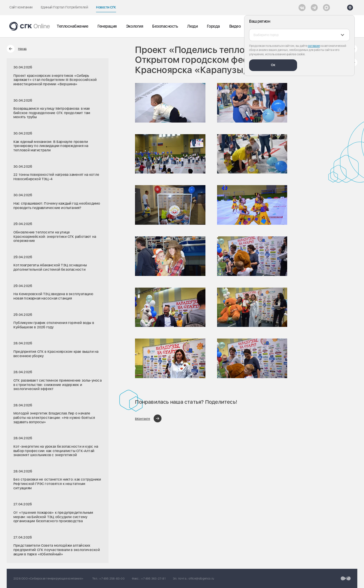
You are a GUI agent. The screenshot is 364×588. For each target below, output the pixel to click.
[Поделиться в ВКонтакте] (148, 418)
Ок (273, 65)
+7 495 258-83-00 (112, 578)
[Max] (326, 8)
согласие (314, 46)
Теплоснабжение (72, 26)
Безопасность (165, 26)
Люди (192, 26)
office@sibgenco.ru (201, 578)
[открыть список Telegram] (314, 8)
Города (213, 26)
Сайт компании (21, 7)
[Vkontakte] (302, 8)
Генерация (107, 26)
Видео (235, 26)
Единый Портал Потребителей (64, 7)
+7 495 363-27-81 (153, 578)
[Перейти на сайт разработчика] (346, 578)
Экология (134, 26)
